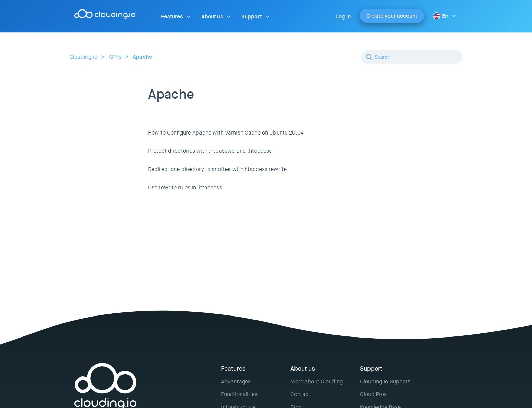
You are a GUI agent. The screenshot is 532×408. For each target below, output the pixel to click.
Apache (142, 57)
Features (172, 16)
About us (212, 16)
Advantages (236, 381)
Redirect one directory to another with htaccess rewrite (217, 169)
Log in (343, 16)
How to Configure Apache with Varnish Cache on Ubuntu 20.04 (226, 133)
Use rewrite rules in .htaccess (185, 188)
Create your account (392, 16)
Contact (300, 394)
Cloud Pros (373, 394)
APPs (115, 57)
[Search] (412, 57)
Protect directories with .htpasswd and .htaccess (210, 151)
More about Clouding (317, 381)
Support (251, 16)
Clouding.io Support (385, 381)
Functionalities (239, 394)
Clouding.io (83, 57)
